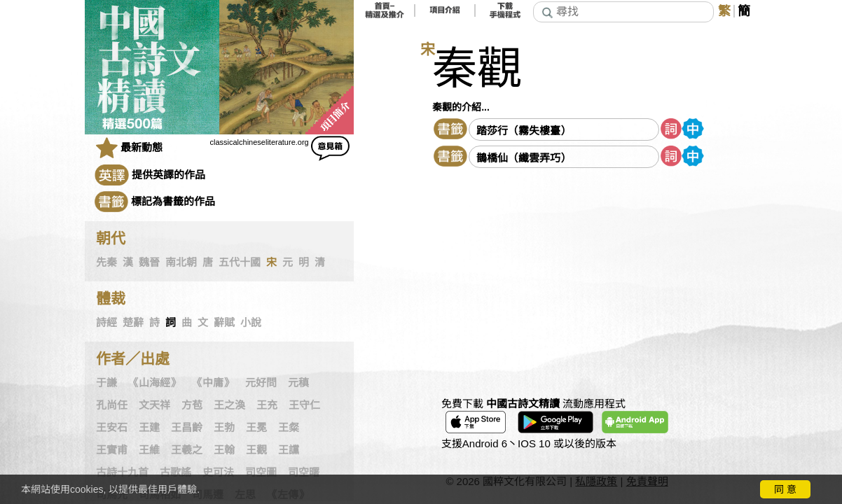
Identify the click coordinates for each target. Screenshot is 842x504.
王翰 (224, 450)
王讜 (289, 450)
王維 (149, 450)
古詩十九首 (122, 472)
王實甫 (112, 450)
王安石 (112, 428)
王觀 (256, 450)
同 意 (785, 489)
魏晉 (149, 262)
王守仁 (304, 405)
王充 (267, 405)
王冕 (256, 428)
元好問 (261, 383)
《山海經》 (154, 383)
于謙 (106, 383)
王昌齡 (187, 428)
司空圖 (261, 472)
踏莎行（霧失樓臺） (524, 131)
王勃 (224, 428)
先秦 (106, 262)
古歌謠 (175, 472)
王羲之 (187, 450)
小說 (251, 323)
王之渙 (229, 405)
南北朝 (181, 262)
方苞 (192, 405)
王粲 (289, 428)
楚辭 (133, 323)
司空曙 (304, 472)
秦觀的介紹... (461, 107)
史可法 (218, 472)
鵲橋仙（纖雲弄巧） (524, 158)
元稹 (298, 383)
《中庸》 (213, 383)
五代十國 (240, 262)
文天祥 (154, 405)
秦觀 (477, 69)
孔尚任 (112, 405)
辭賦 (224, 323)
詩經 (106, 323)
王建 (149, 428)
